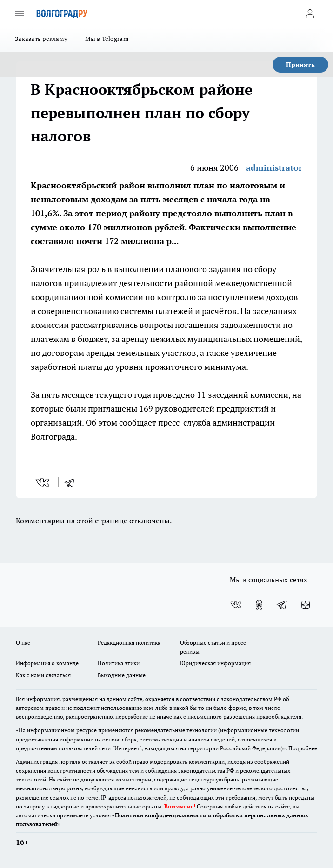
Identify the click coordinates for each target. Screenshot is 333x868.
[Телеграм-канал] (282, 605)
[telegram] (73, 482)
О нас (23, 643)
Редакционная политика (129, 643)
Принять (300, 64)
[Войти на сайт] (310, 13)
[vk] (43, 482)
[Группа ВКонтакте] (236, 605)
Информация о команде (47, 663)
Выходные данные (122, 675)
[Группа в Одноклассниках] (259, 605)
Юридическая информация (215, 663)
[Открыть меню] (20, 13)
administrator (274, 167)
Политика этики (119, 663)
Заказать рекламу (41, 39)
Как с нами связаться (43, 675)
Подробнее (303, 748)
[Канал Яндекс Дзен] (306, 605)
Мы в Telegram (107, 39)
